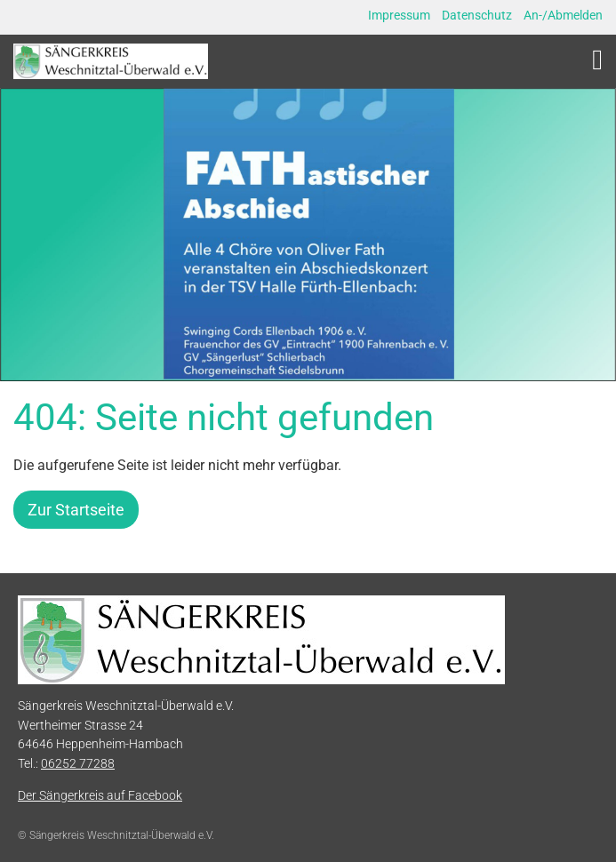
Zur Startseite (76, 510)
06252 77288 (78, 764)
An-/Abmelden (563, 15)
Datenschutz (477, 15)
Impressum (399, 15)
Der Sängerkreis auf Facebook (100, 796)
